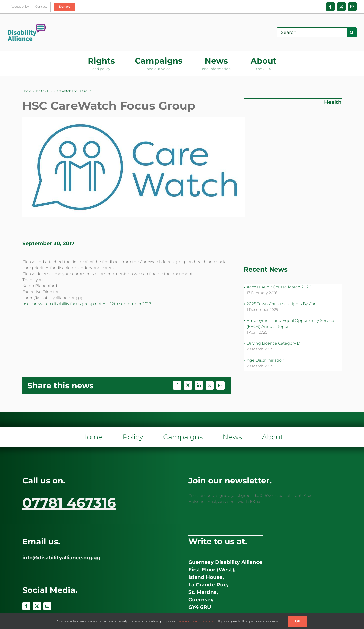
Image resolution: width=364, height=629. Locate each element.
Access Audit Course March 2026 (279, 287)
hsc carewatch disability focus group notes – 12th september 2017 (87, 304)
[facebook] (26, 606)
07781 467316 (69, 503)
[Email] (220, 385)
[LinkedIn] (199, 385)
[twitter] (37, 606)
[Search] (352, 32)
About (273, 437)
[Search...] (312, 32)
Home (27, 91)
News (232, 437)
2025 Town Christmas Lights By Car (281, 304)
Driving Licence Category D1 (274, 343)
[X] (188, 385)
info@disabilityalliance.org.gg (61, 558)
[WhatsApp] (210, 385)
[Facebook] (177, 385)
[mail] (47, 606)
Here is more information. (197, 621)
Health (39, 91)
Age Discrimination (266, 360)
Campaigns (183, 437)
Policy (133, 437)
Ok (298, 621)
